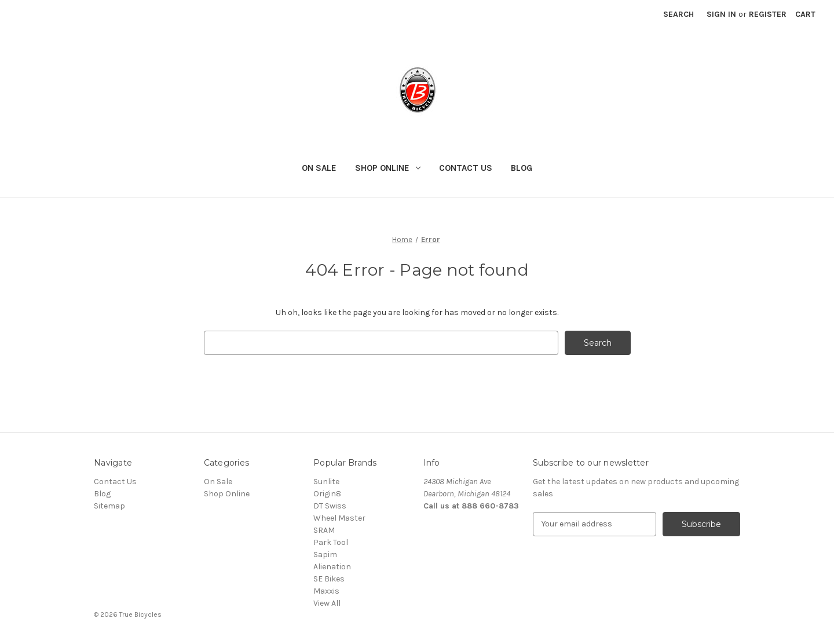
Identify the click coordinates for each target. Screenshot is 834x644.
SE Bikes (329, 579)
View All (327, 603)
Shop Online (388, 168)
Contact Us (466, 168)
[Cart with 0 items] (805, 14)
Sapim (325, 555)
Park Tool (331, 542)
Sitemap (109, 506)
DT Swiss (330, 506)
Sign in (721, 14)
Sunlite (326, 482)
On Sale (319, 168)
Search (678, 14)
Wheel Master (339, 518)
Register (768, 14)
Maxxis (326, 591)
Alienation (332, 567)
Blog (522, 168)
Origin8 (327, 494)
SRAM (324, 530)
